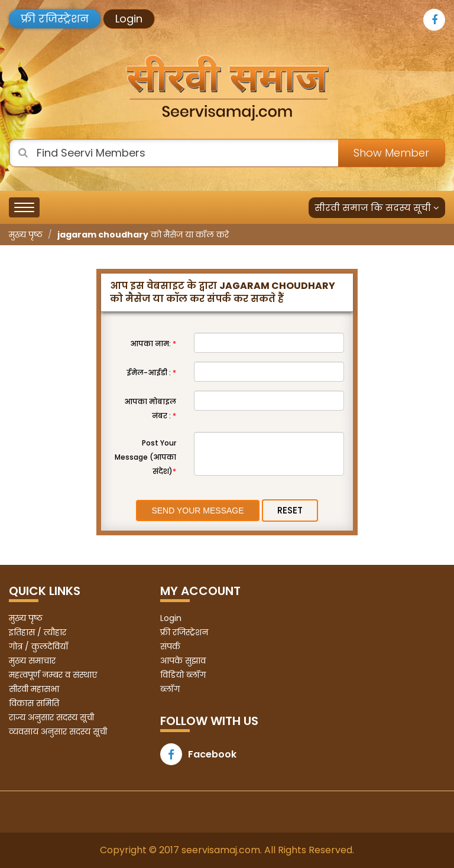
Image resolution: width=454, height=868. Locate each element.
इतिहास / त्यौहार (38, 632)
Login (129, 19)
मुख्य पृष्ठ (26, 235)
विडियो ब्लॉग (183, 675)
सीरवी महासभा (34, 689)
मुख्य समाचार (32, 661)
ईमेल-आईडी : (151, 373)
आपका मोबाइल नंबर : (150, 409)
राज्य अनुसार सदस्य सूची (51, 717)
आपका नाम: (153, 344)
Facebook (198, 754)
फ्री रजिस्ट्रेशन (55, 19)
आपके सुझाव (183, 661)
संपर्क (170, 646)
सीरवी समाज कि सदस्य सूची (377, 208)
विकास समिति (34, 703)
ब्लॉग (170, 689)
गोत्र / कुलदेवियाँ (38, 646)
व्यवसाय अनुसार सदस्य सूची (58, 732)
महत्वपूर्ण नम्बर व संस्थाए (53, 675)
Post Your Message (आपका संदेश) (145, 457)
